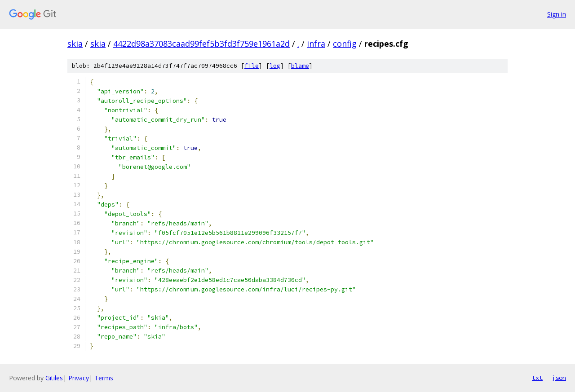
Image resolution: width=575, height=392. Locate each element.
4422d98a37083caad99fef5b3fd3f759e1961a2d (201, 44)
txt (537, 378)
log (275, 66)
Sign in (557, 14)
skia (75, 44)
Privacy (79, 378)
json (559, 378)
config (345, 44)
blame (300, 66)
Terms (104, 378)
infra (316, 44)
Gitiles (54, 378)
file (252, 66)
